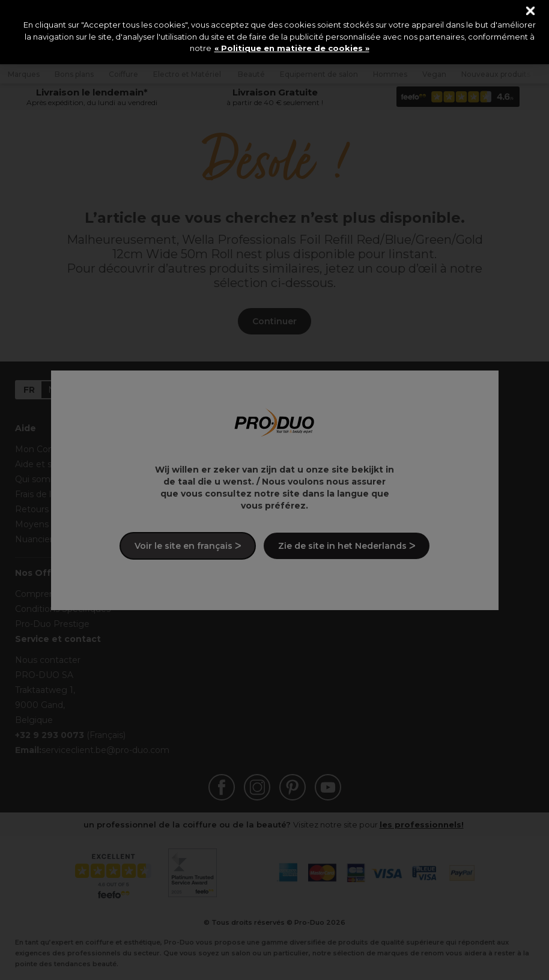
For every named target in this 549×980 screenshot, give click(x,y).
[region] (274, 32)
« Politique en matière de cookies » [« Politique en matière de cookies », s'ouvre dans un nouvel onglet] (292, 48)
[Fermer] (531, 11)
